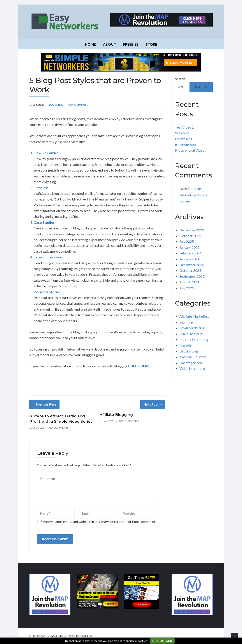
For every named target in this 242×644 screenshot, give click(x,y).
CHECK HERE (138, 366)
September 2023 (192, 276)
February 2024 (190, 253)
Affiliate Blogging (116, 415)
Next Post (153, 404)
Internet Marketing (194, 339)
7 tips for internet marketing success (193, 195)
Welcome (182, 133)
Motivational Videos (190, 150)
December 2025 (192, 230)
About (110, 44)
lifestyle (185, 345)
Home (90, 44)
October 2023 (190, 270)
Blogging (56, 105)
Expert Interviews (48, 257)
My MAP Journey (193, 357)
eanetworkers (185, 144)
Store (151, 44)
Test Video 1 (184, 127)
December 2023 (192, 265)
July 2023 (187, 288)
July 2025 (187, 241)
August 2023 (189, 282)
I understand (162, 641)
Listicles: (41, 188)
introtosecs (184, 139)
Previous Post (44, 404)
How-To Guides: (47, 153)
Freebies (131, 44)
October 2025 (190, 236)
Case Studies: (45, 222)
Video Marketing (192, 368)
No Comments (78, 105)
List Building (189, 351)
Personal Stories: (48, 292)
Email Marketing (192, 328)
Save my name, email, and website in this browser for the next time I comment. (98, 521)
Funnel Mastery (191, 334)
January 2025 (189, 247)
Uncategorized (191, 363)
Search (180, 79)
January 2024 (189, 259)
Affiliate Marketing (194, 316)
